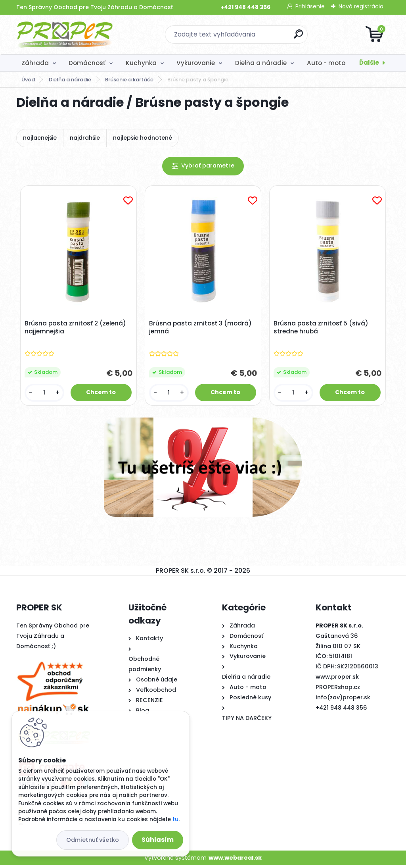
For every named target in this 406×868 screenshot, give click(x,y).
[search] (298, 37)
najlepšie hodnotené (143, 138)
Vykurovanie (196, 63)
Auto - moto (326, 63)
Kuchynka (141, 63)
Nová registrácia (361, 6)
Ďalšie (369, 63)
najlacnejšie (40, 138)
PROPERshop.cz (338, 689)
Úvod (28, 80)
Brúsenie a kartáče (129, 80)
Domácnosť (87, 63)
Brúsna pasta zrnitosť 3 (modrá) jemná (202, 329)
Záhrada (35, 63)
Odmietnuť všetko (93, 840)
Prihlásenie (310, 6)
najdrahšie (85, 138)
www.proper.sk (337, 679)
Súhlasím (158, 840)
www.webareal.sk (235, 860)
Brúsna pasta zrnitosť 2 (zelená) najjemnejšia (77, 329)
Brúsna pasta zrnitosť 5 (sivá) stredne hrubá (322, 329)
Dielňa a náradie (261, 63)
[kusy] (45, 394)
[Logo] (65, 35)
